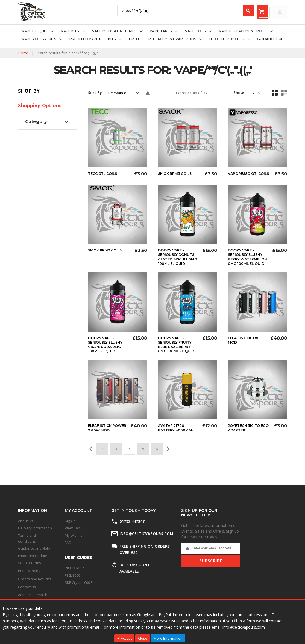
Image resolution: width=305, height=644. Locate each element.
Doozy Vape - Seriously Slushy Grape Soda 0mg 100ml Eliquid (108, 351)
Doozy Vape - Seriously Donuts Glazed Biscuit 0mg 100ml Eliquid (178, 261)
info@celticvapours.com (146, 534)
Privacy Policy (29, 571)
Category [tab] (36, 122)
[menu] (152, 35)
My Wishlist (74, 535)
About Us (26, 521)
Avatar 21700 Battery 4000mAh (178, 438)
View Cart (73, 528)
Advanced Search (33, 595)
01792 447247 (132, 521)
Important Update (33, 556)
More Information (168, 638)
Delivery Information (35, 528)
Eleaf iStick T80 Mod (246, 346)
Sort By (95, 93)
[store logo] (32, 12)
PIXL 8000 (72, 575)
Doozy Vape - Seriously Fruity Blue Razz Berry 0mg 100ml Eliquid (177, 353)
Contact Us (27, 587)
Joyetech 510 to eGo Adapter (246, 438)
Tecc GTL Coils (105, 173)
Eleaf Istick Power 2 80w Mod (103, 440)
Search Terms (30, 563)
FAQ (68, 543)
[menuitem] (39, 31)
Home (24, 53)
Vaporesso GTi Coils (244, 176)
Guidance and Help (34, 548)
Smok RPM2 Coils (107, 252)
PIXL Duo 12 (74, 568)
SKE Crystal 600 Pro (81, 582)
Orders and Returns (35, 579)
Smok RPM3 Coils (177, 173)
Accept (126, 638)
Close (143, 638)
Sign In (70, 521)
